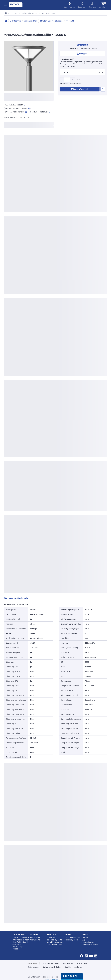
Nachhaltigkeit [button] (19, 947)
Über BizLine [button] (35, 940)
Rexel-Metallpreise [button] (54, 944)
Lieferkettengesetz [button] (54, 940)
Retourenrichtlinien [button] (90, 944)
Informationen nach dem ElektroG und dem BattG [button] (21, 942)
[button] (5, 5)
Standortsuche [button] (88, 942)
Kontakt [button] (85, 938)
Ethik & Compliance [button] (21, 938)
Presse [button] (15, 949)
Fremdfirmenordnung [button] (55, 942)
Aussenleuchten (30, 21)
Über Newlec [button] (35, 938)
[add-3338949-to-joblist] (103, 89)
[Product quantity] (67, 80)
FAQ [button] (83, 940)
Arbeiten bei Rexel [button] (72, 938)
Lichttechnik (15, 21)
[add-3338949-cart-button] (80, 89)
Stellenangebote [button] (71, 940)
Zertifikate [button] (51, 938)
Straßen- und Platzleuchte (51, 21)
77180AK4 (70, 21)
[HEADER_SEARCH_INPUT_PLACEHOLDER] (55, 13)
